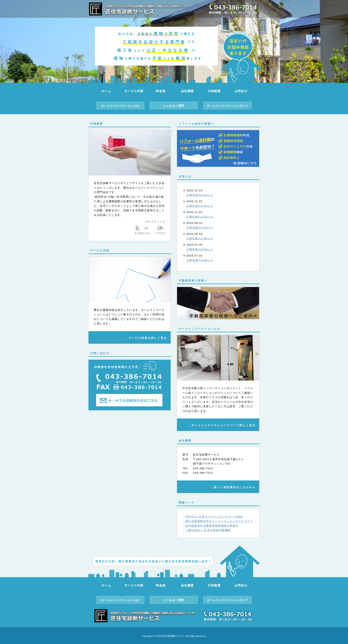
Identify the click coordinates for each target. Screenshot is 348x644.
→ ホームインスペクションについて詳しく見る (221, 425)
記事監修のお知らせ (200, 195)
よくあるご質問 (174, 106)
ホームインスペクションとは (120, 106)
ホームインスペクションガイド (227, 106)
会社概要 (187, 91)
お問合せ (241, 91)
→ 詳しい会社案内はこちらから (232, 487)
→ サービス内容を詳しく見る (146, 338)
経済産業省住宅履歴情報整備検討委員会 (212, 526)
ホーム (106, 91)
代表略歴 (214, 91)
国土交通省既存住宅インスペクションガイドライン (219, 521)
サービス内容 (134, 91)
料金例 (161, 91)
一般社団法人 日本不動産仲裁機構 (208, 530)
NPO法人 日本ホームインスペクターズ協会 (214, 517)
